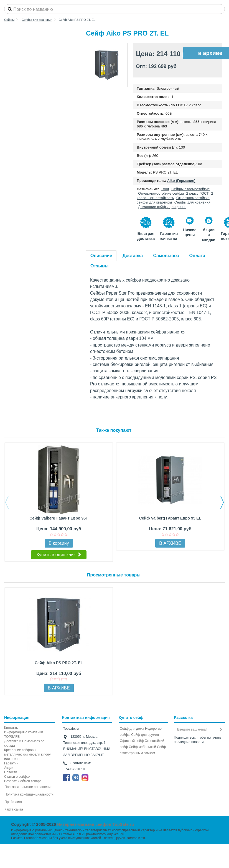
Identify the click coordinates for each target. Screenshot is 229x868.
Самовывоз (166, 256)
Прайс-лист (13, 802)
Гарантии (11, 763)
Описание (101, 256)
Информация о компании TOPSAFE (24, 734)
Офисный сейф (132, 741)
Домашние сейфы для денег (162, 207)
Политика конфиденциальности (29, 794)
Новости (11, 772)
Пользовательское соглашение (28, 787)
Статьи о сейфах (17, 777)
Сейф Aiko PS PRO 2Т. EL (59, 663)
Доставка (133, 256)
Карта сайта (14, 809)
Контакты (11, 728)
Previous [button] (7, 502)
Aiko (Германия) (181, 181)
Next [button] (222, 502)
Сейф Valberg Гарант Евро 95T (59, 518)
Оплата (197, 256)
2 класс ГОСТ (198, 193)
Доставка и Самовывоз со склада (24, 743)
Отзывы (99, 266)
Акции (9, 768)
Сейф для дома (132, 729)
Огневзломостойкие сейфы (161, 193)
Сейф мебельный (143, 747)
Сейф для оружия (145, 735)
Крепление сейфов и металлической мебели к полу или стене (27, 754)
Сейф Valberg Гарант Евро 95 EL (170, 518)
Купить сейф (131, 718)
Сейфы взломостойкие (190, 189)
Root (165, 189)
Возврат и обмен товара (23, 781)
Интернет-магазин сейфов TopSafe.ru (96, 824)
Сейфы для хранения (192, 202)
